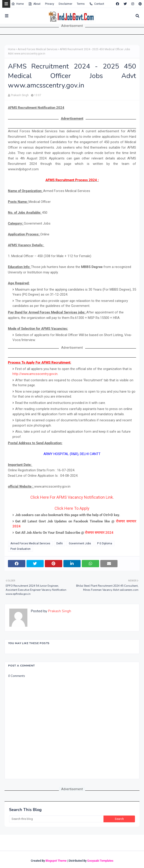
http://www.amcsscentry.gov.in (35, 374)
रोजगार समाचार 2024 (99, 533)
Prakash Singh (20, 95)
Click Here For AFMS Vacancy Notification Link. (72, 497)
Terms (81, 4)
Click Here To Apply (72, 508)
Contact (97, 4)
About (34, 4)
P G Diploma (105, 543)
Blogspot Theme (56, 861)
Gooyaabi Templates (100, 861)
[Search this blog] (56, 819)
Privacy (50, 4)
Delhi (60, 543)
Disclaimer (65, 4)
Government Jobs (80, 543)
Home (18, 4)
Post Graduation (20, 549)
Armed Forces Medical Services (38, 49)
